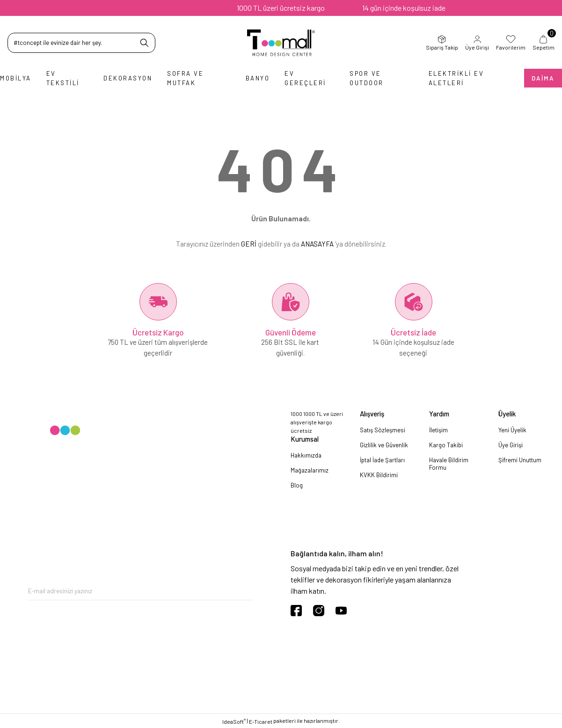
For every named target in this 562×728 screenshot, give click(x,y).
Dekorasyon (128, 78)
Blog (297, 485)
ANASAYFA (317, 244)
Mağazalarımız (310, 470)
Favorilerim (511, 43)
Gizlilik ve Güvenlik (384, 445)
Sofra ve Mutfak (185, 78)
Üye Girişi (477, 43)
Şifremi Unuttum (520, 460)
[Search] (81, 43)
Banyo (258, 78)
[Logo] (281, 43)
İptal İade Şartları (382, 460)
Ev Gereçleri (305, 78)
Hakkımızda (306, 455)
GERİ (249, 244)
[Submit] (246, 591)
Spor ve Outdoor (367, 78)
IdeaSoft (234, 721)
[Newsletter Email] (141, 591)
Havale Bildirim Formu (449, 464)
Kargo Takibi (446, 445)
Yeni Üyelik (512, 430)
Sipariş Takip (442, 43)
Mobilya (16, 78)
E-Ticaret (261, 721)
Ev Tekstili (63, 78)
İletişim (438, 430)
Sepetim (544, 43)
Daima (543, 78)
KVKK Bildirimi (379, 475)
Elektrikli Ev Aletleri (456, 78)
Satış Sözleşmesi (383, 430)
